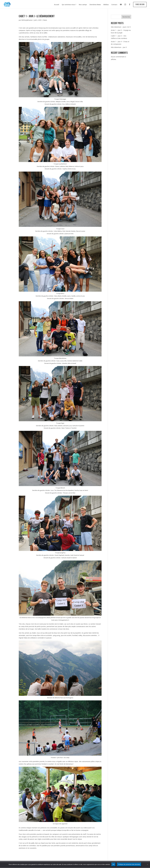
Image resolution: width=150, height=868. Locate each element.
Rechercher (126, 17)
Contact (114, 5)
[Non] (147, 864)
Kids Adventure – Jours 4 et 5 (121, 27)
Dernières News (95, 5)
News (45, 20)
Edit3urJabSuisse (27, 20)
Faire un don (140, 4)
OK (113, 864)
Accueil (57, 5)
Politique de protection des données (129, 864)
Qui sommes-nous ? (69, 5)
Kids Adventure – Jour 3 (119, 47)
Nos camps (83, 5)
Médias (106, 5)
